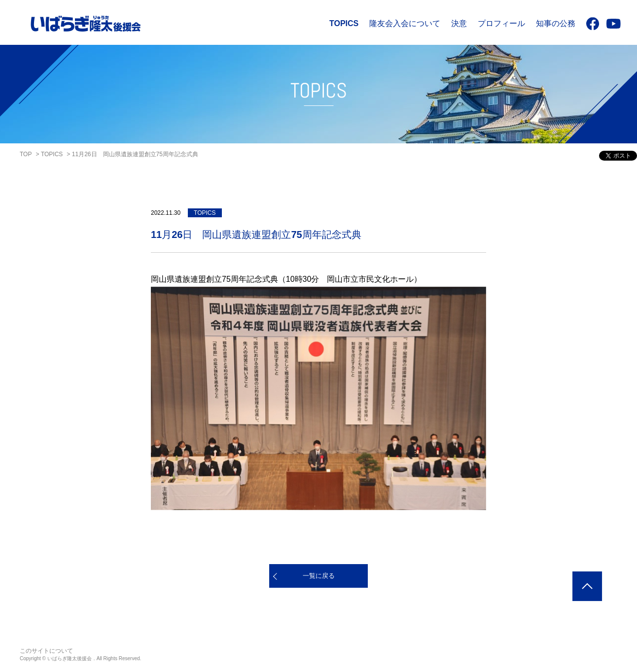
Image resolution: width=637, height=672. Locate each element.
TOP (26, 154)
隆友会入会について (405, 23)
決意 (459, 23)
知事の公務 (556, 23)
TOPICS (344, 23)
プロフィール (501, 23)
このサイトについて (46, 651)
